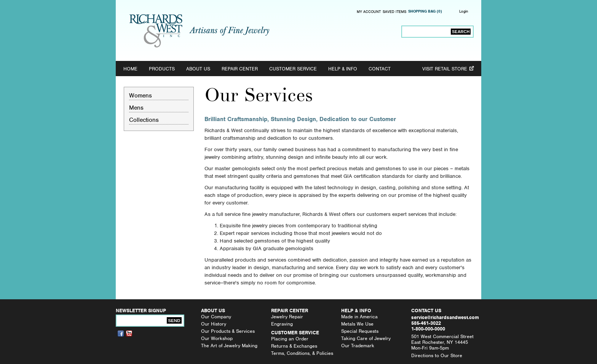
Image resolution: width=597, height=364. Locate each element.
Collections (144, 120)
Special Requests (360, 331)
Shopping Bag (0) (425, 11)
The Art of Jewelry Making (229, 346)
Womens (140, 95)
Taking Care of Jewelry (366, 338)
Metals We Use (357, 324)
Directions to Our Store (437, 355)
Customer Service (293, 69)
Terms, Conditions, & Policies (302, 353)
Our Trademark (358, 346)
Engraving (282, 324)
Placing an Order (290, 339)
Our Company (216, 317)
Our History (214, 324)
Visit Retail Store (445, 69)
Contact (380, 69)
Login (464, 11)
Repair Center (240, 69)
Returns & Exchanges (294, 346)
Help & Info (343, 69)
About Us (198, 69)
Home (130, 69)
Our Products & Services (228, 331)
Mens (136, 108)
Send (174, 320)
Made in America (359, 317)
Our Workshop (217, 338)
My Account (369, 12)
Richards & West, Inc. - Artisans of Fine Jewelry (199, 31)
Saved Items (394, 12)
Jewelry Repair (287, 317)
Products (162, 69)
